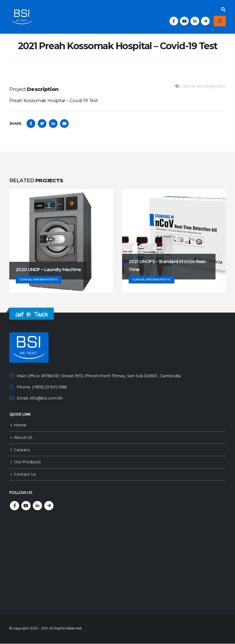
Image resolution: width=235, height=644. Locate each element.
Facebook (31, 123)
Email (64, 123)
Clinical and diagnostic (203, 86)
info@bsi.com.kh (46, 398)
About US (23, 438)
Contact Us (25, 475)
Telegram (49, 506)
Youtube (26, 506)
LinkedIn (53, 123)
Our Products (27, 462)
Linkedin (37, 506)
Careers (22, 450)
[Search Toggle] (223, 9)
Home (20, 425)
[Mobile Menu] (220, 21)
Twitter (42, 123)
